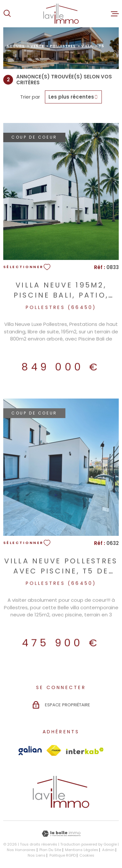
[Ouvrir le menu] (115, 14)
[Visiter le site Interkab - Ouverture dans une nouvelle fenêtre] (85, 751)
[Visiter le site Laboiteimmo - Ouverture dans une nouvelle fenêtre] (61, 834)
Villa (87, 46)
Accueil (16, 46)
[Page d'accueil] (61, 14)
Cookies (87, 855)
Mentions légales (82, 850)
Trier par (30, 97)
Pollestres (63, 46)
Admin (108, 850)
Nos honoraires (21, 850)
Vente (37, 46)
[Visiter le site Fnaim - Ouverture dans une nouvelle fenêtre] (54, 750)
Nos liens (37, 855)
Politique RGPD (63, 855)
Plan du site (50, 850)
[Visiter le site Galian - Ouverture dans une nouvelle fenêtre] (30, 751)
